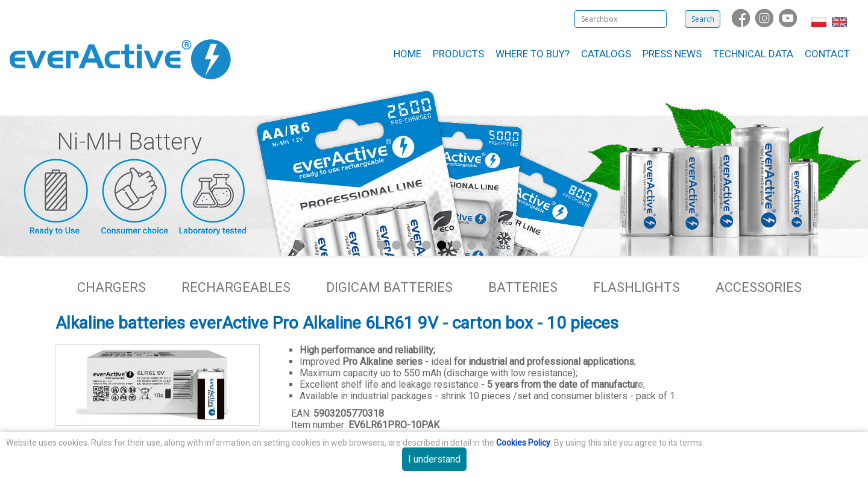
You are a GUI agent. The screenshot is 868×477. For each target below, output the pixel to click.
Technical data (753, 54)
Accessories (759, 287)
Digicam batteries (389, 287)
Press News (672, 54)
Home (407, 54)
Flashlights (637, 287)
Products (458, 54)
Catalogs (606, 54)
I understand (434, 459)
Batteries (523, 287)
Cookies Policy (523, 443)
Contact (827, 54)
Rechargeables (236, 287)
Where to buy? (533, 54)
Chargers (112, 287)
